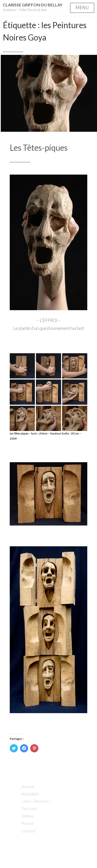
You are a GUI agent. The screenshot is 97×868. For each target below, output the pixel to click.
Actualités (30, 794)
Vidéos (28, 816)
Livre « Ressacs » (36, 801)
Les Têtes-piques (39, 148)
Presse (28, 823)
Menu (82, 8)
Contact (29, 831)
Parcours (29, 808)
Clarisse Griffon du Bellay (33, 5)
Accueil (28, 786)
